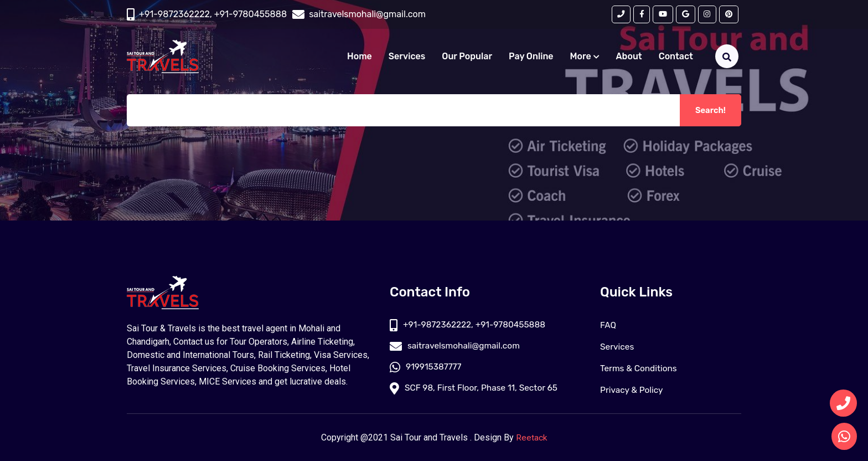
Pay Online (531, 57)
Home (360, 57)
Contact (676, 57)
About (629, 57)
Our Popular (467, 57)
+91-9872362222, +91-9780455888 (213, 15)
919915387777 (427, 368)
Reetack (532, 437)
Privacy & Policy (633, 390)
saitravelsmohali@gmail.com (457, 347)
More (585, 57)
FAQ (608, 325)
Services (407, 57)
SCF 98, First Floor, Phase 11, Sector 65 (477, 390)
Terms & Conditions (640, 368)
